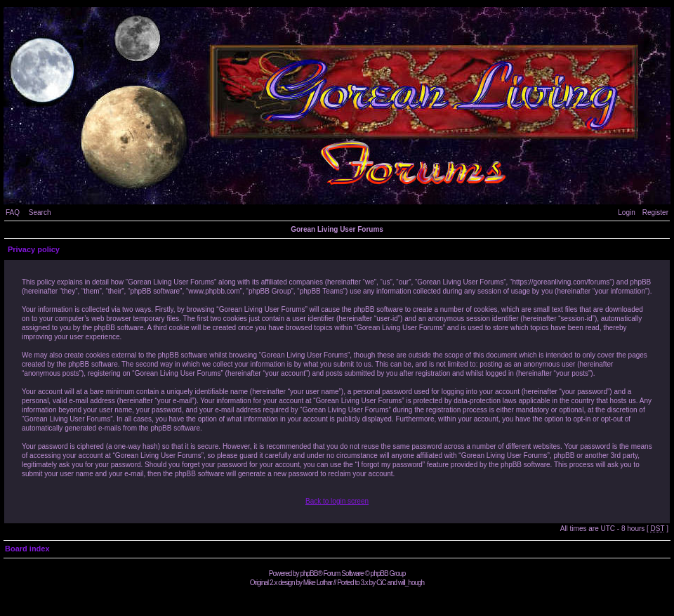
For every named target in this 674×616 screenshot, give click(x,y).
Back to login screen (337, 501)
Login (626, 212)
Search (40, 212)
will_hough (411, 583)
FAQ (13, 212)
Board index (27, 549)
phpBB (309, 574)
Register (655, 212)
